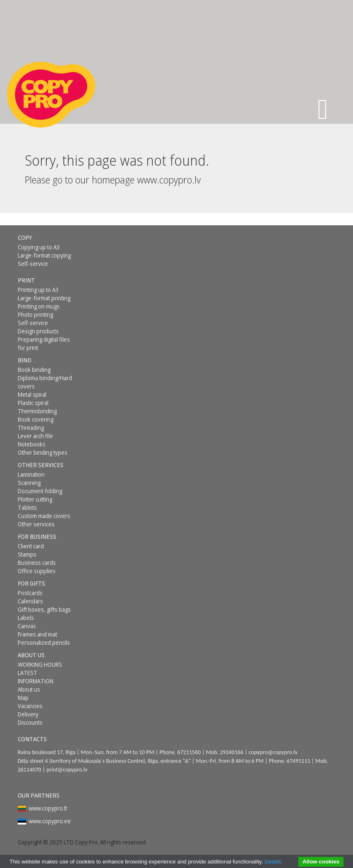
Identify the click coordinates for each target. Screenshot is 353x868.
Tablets (27, 508)
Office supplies (37, 571)
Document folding (40, 491)
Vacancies (30, 706)
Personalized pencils (44, 643)
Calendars (30, 601)
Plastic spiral (33, 403)
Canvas (27, 626)
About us (31, 655)
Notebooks (32, 444)
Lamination (31, 474)
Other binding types (43, 452)
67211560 (189, 752)
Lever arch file (35, 436)
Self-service (33, 264)
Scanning (29, 483)
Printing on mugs (39, 306)
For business (37, 536)
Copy (25, 237)
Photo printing (35, 315)
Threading (31, 428)
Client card (31, 546)
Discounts (30, 722)
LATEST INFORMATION (36, 677)
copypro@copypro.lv (273, 752)
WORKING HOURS (40, 664)
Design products (38, 331)
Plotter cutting (35, 499)
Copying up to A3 (39, 247)
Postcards (30, 593)
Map (23, 698)
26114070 (30, 770)
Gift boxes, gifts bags (44, 609)
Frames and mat (37, 634)
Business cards (37, 563)
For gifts (31, 583)
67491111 (299, 761)
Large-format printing (44, 298)
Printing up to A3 (38, 290)
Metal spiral (32, 394)
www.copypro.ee (50, 821)
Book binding (34, 370)
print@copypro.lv (67, 770)
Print (26, 280)
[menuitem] (46, 238)
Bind (25, 360)
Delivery (28, 714)
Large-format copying (44, 255)
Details (273, 862)
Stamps (27, 554)
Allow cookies (321, 862)
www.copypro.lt (48, 808)
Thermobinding (37, 411)
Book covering (36, 419)
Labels (26, 618)
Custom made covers (44, 516)
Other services (41, 465)
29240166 (232, 752)
